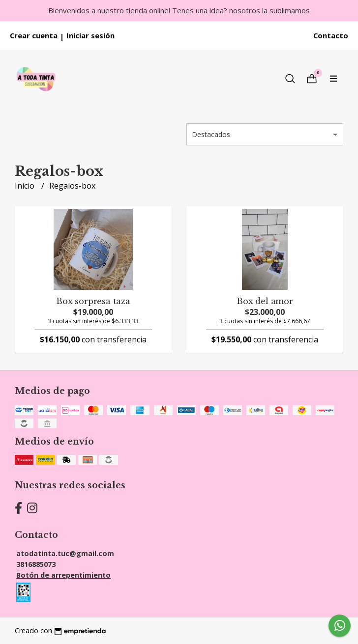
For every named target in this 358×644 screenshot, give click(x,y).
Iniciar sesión (90, 35)
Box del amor (265, 301)
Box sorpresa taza (93, 301)
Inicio (26, 186)
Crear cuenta (34, 35)
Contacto (331, 35)
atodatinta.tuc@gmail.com (65, 553)
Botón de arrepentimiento (63, 575)
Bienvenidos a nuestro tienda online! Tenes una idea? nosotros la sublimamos (179, 10)
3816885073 (36, 564)
